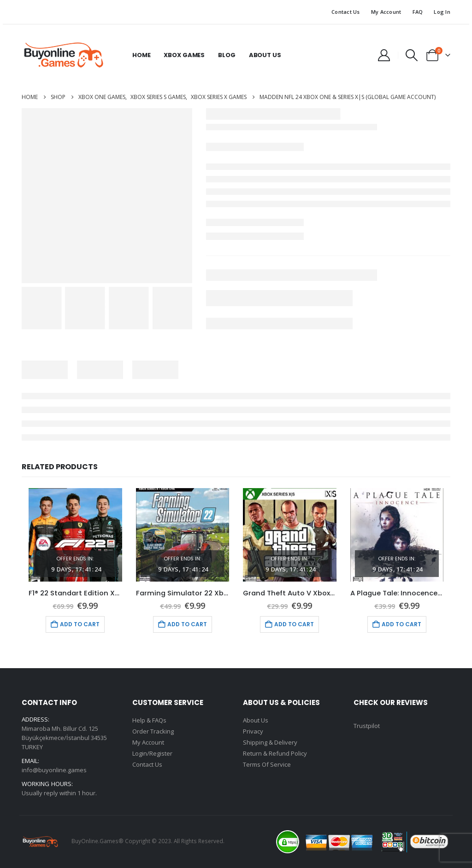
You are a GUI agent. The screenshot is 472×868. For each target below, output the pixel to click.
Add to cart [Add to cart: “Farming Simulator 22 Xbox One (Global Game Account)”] (187, 624)
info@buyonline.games (54, 770)
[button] (412, 55)
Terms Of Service (267, 764)
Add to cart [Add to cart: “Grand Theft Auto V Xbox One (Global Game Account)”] (294, 624)
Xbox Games (184, 55)
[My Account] (384, 55)
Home (141, 55)
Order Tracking (153, 731)
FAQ (418, 12)
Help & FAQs (149, 720)
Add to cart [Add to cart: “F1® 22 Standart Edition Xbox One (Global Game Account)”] (80, 624)
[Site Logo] (63, 55)
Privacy (253, 731)
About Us (265, 55)
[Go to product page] (75, 535)
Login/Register (152, 753)
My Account (386, 12)
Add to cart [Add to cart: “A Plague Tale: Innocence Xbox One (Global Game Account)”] (401, 624)
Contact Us (346, 12)
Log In (442, 12)
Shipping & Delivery (270, 742)
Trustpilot (367, 726)
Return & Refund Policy (275, 753)
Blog (227, 55)
